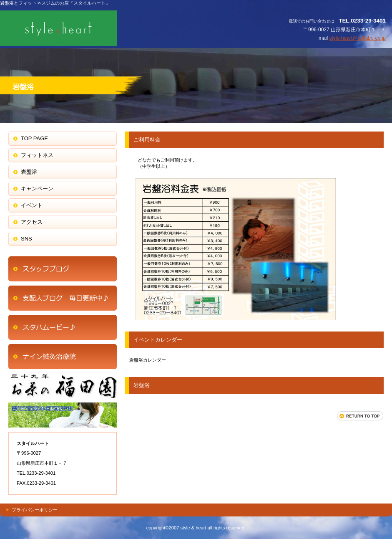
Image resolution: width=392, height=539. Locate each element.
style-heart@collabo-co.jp (357, 38)
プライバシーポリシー (35, 510)
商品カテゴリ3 (63, 415)
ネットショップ (63, 298)
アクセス (63, 269)
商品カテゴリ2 (63, 386)
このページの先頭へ (360, 416)
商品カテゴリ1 (63, 327)
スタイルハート (83, 28)
